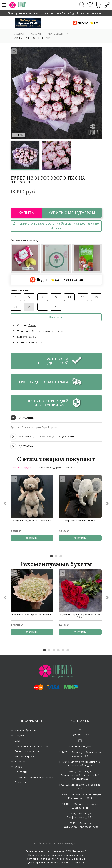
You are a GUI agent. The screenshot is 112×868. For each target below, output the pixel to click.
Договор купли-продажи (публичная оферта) (56, 862)
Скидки (19, 735)
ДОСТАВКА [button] (22, 446)
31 (29, 307)
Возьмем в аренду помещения (34, 777)
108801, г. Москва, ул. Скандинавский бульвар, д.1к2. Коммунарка (80, 775)
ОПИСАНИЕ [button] (22, 418)
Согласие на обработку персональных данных (56, 859)
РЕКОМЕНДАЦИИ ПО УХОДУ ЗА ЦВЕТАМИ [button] (42, 436)
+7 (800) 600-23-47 (80, 735)
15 (96, 297)
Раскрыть (56, 317)
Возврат (20, 761)
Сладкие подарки (50, 468)
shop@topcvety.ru (80, 746)
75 (56, 307)
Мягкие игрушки (23, 468)
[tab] (56, 418)
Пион (32, 325)
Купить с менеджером (72, 213)
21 (16, 307)
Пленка (59, 331)
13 (83, 297)
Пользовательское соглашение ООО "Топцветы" (56, 851)
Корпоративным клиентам (32, 746)
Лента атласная (42, 331)
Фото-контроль (25, 756)
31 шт (40, 342)
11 (69, 297)
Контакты (21, 772)
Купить (26, 213)
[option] (56, 93)
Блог (18, 741)
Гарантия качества (27, 751)
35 (43, 307)
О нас (18, 767)
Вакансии (21, 782)
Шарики (71, 468)
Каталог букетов (25, 730)
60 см (33, 337)
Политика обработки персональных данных (56, 855)
